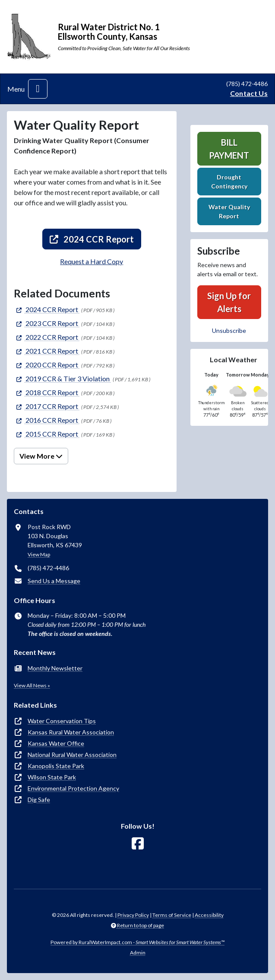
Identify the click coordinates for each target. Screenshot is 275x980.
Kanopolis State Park (56, 766)
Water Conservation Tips (62, 721)
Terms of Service (172, 915)
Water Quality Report (229, 211)
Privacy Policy (133, 915)
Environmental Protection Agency (73, 788)
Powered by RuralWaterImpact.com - (137, 942)
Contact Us (249, 93)
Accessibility (209, 915)
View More (41, 456)
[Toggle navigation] (38, 89)
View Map (39, 554)
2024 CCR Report (92, 239)
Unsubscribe (229, 330)
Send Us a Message (54, 581)
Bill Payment (229, 149)
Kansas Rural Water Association (71, 732)
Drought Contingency (229, 182)
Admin (138, 953)
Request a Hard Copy (92, 261)
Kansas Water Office (56, 743)
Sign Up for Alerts (229, 302)
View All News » (32, 685)
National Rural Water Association (72, 755)
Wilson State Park (52, 777)
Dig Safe (39, 800)
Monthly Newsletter (55, 668)
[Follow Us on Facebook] (138, 844)
